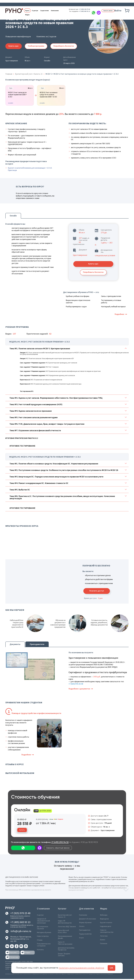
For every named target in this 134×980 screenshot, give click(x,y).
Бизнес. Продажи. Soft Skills (64, 955)
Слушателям (44, 11)
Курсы (27, 11)
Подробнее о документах (79, 690)
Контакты (40, 950)
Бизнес (103, 940)
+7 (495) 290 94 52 (60, 843)
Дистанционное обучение (43, 928)
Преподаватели (37, 645)
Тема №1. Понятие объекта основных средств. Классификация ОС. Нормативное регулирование (54, 464)
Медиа (27, 15)
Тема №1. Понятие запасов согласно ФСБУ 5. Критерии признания (40, 349)
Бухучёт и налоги (106, 923)
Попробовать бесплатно (65, 46)
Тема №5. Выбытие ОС (20, 490)
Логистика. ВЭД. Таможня (67, 927)
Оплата (82, 927)
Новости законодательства (107, 932)
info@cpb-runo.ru (21, 932)
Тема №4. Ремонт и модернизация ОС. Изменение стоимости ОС (39, 484)
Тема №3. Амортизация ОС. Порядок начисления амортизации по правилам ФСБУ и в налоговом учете (56, 477)
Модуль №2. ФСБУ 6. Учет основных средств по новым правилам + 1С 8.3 (45, 458)
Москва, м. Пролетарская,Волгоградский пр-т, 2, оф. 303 (21, 940)
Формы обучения (85, 923)
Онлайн (13, 216)
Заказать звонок (106, 11)
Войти (118, 10)
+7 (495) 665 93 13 (81, 11)
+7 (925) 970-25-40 (76, 685)
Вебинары (104, 916)
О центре (35, 11)
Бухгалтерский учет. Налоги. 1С (65, 917)
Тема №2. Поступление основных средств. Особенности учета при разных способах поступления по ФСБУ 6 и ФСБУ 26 (64, 471)
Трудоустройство (85, 935)
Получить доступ (97, 592)
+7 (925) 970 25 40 (20, 914)
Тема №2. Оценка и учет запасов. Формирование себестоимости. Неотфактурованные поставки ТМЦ (56, 399)
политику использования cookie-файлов (82, 968)
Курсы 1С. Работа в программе (65, 944)
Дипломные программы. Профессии (66, 949)
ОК (114, 968)
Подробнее (119, 315)
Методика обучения (44, 933)
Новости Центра (43, 937)
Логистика (104, 937)
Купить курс (14, 46)
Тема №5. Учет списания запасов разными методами (34, 418)
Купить (22, 831)
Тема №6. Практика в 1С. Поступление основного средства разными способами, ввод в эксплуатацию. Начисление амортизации (62, 498)
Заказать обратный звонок (25, 849)
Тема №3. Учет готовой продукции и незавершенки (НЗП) (36, 405)
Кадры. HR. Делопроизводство (65, 923)
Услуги (81, 938)
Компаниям (55, 11)
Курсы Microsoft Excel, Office (63, 932)
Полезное (104, 944)
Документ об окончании (88, 920)
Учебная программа (37, 46)
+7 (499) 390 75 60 (81, 9)
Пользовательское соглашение (44, 945)
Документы (15, 645)
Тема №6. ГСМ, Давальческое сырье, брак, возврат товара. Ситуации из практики (47, 425)
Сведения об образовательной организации (43, 922)
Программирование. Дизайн (65, 938)
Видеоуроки (104, 920)
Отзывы (40, 941)
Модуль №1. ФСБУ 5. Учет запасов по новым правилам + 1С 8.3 (40, 342)
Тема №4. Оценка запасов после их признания (31, 412)
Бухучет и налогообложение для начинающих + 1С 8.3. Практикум (30, 169)
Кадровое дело (105, 927)
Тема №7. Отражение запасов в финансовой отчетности (35, 431)
